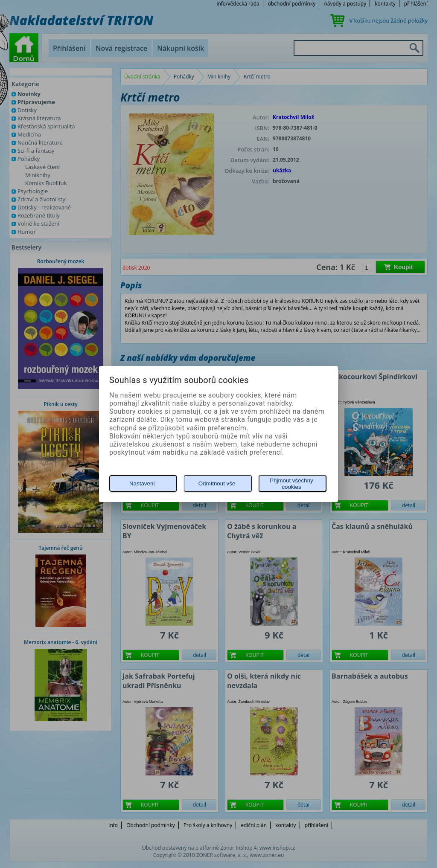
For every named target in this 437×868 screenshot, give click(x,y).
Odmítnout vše (217, 483)
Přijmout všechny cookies (291, 484)
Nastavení (142, 483)
